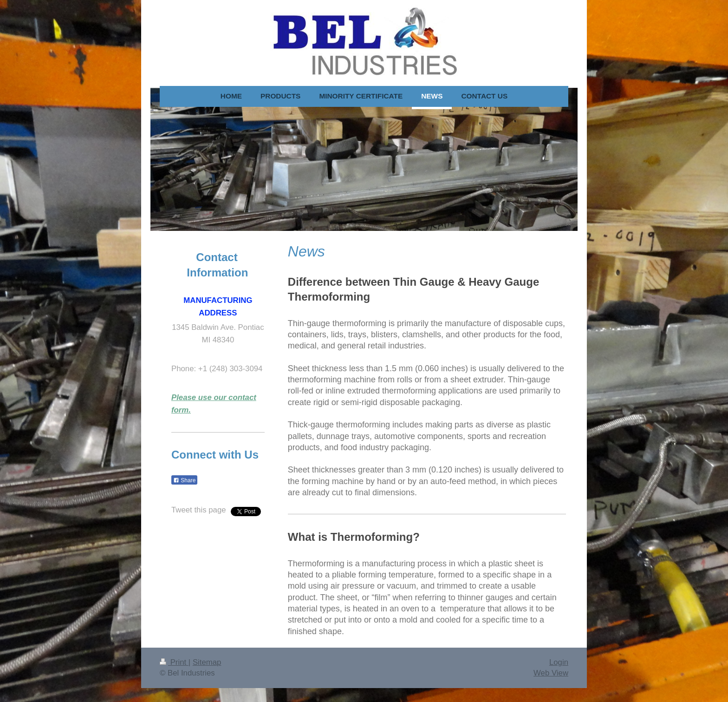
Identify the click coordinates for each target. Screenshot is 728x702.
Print (174, 662)
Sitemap (207, 662)
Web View (551, 673)
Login (559, 662)
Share (184, 480)
